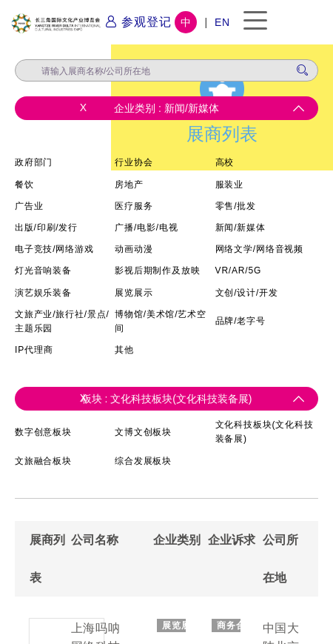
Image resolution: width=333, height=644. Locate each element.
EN (222, 22)
